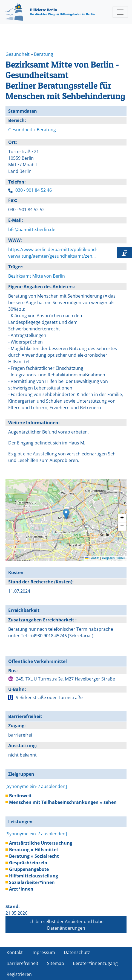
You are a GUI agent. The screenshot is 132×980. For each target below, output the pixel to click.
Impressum (43, 952)
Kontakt (15, 952)
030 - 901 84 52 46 (34, 190)
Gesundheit (18, 54)
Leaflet (92, 558)
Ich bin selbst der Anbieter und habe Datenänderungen (66, 925)
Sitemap (56, 963)
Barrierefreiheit (22, 963)
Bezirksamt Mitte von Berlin (37, 276)
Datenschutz (77, 952)
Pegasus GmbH (114, 558)
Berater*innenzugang (95, 963)
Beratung (44, 54)
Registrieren (19, 974)
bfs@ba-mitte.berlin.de (32, 229)
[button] (66, 514)
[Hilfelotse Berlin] (49, 12)
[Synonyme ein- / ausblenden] (36, 786)
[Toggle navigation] (120, 12)
